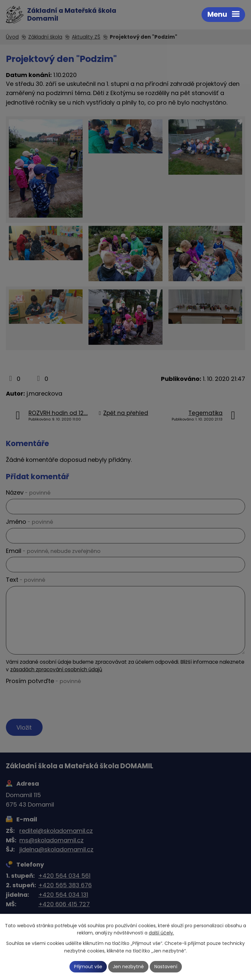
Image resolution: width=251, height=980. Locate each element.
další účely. (161, 933)
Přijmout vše (88, 967)
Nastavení (166, 967)
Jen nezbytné (128, 967)
